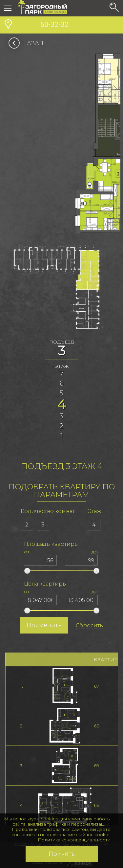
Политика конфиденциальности (74, 840)
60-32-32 (43, 25)
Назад (28, 43)
